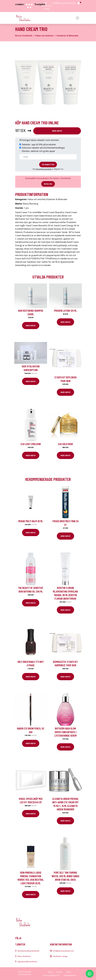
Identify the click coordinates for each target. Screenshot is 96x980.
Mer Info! (57, 131)
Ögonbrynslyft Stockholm (27, 962)
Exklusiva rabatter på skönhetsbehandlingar (43, 148)
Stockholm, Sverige (60, 956)
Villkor (69, 972)
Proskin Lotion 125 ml (65, 311)
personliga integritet (43, 169)
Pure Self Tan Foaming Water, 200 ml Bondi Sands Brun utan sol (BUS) (65, 876)
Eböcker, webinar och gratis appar (39, 151)
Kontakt (59, 972)
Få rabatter (48, 165)
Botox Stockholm (24, 36)
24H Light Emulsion (31, 444)
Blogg (50, 972)
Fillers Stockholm (24, 956)
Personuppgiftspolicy (51, 975)
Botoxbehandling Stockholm (28, 951)
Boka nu (48, 184)
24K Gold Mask (65, 444)
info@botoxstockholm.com (64, 3)
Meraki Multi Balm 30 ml (31, 521)
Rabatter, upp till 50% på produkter (39, 144)
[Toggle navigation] (77, 18)
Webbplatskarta (70, 975)
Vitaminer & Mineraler (67, 36)
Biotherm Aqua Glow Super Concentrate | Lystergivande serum (65, 732)
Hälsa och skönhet (44, 36)
